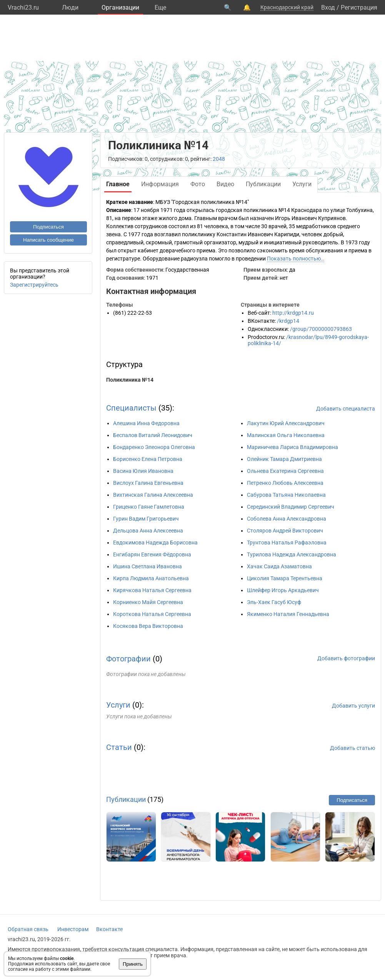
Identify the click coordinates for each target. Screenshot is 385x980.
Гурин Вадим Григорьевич (146, 519)
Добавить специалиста (346, 409)
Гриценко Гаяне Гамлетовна (149, 507)
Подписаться (48, 227)
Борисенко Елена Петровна (148, 459)
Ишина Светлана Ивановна (147, 566)
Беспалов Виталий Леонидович (153, 435)
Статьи (119, 747)
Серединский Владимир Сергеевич (291, 507)
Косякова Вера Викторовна (148, 626)
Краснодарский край (287, 7)
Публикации (126, 799)
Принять (133, 964)
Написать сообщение (48, 240)
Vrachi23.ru (23, 8)
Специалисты (131, 408)
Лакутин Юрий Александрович (286, 423)
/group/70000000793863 (321, 329)
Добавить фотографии (346, 658)
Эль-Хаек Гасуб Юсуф (274, 602)
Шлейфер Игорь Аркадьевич (283, 590)
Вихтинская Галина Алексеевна (153, 495)
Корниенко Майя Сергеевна (148, 602)
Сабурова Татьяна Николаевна (286, 495)
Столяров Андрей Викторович (285, 531)
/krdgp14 (288, 321)
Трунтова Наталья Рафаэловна (287, 543)
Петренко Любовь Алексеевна (285, 483)
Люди (70, 8)
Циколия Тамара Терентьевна (285, 578)
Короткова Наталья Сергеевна (152, 614)
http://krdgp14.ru (293, 313)
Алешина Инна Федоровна (146, 423)
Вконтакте (109, 929)
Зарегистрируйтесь (34, 285)
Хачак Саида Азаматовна (279, 566)
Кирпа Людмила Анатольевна (151, 578)
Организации (120, 8)
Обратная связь (28, 929)
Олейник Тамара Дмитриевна (284, 459)
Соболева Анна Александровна (287, 519)
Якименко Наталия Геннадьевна (288, 614)
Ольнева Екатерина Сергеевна (285, 471)
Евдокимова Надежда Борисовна (155, 543)
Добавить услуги (353, 706)
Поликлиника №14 (130, 380)
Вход (328, 8)
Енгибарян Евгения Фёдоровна (152, 554)
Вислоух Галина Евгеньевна (148, 483)
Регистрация (359, 8)
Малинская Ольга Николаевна (286, 435)
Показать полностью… (296, 259)
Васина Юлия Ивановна (143, 471)
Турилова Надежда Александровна (292, 554)
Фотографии (128, 659)
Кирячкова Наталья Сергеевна (152, 590)
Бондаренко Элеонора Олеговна (154, 447)
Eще (160, 8)
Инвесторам (73, 929)
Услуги (118, 705)
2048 (219, 159)
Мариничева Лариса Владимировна (292, 447)
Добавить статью (352, 748)
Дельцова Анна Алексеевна (148, 531)
